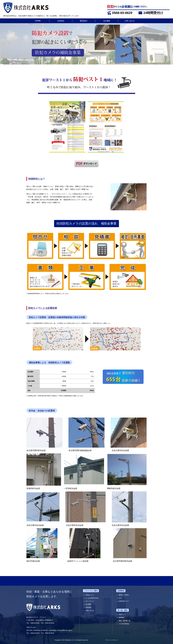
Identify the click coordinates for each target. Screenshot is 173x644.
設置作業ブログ (124, 601)
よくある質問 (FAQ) (92, 598)
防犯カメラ (122, 614)
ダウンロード (90, 601)
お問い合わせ (130, 21)
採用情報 (88, 607)
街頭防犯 (61, 21)
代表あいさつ (90, 595)
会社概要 (107, 21)
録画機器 (122, 618)
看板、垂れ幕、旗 (124, 621)
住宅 (120, 598)
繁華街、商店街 (124, 595)
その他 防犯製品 (124, 624)
